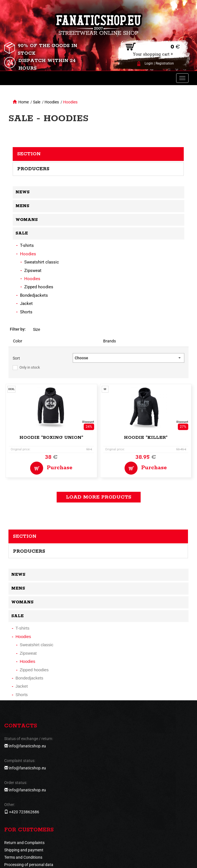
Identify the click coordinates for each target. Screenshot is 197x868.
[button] (129, 358)
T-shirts (27, 245)
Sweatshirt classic (42, 262)
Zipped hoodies (39, 287)
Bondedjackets (34, 295)
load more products (99, 497)
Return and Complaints (24, 843)
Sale (37, 102)
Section (29, 154)
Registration (165, 63)
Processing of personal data (29, 865)
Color (18, 341)
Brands (109, 341)
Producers (33, 169)
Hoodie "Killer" (146, 438)
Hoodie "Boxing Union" (51, 438)
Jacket (26, 304)
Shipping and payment (24, 850)
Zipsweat (33, 271)
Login (149, 63)
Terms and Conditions (23, 857)
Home (24, 102)
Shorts (26, 312)
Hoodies (52, 102)
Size (36, 329)
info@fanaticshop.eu (27, 746)
